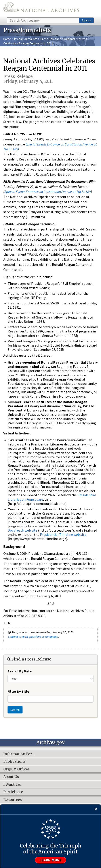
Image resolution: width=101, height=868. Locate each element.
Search (86, 20)
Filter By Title (18, 691)
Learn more (51, 860)
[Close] (96, 809)
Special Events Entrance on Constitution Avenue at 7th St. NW (48, 192)
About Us (11, 777)
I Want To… (13, 785)
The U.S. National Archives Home (41, 8)
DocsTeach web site (23, 530)
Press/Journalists (26, 39)
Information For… (19, 754)
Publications (14, 762)
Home (7, 39)
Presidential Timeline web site (63, 534)
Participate (13, 792)
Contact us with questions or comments (33, 637)
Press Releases (51, 39)
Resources (13, 800)
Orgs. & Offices (17, 769)
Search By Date (20, 671)
